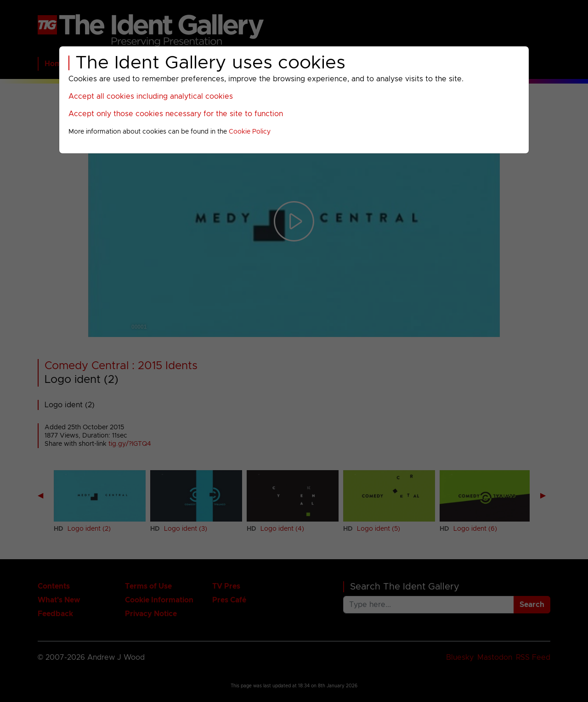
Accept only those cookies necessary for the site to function (176, 114)
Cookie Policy (250, 132)
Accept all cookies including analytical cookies (151, 96)
